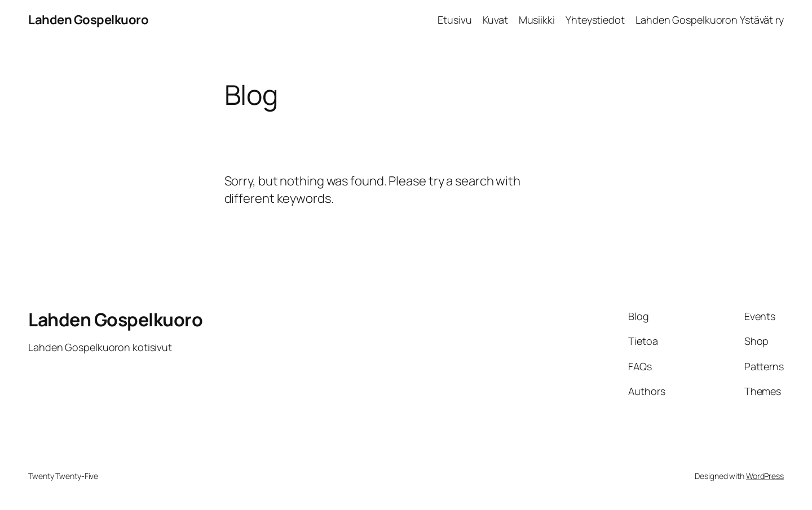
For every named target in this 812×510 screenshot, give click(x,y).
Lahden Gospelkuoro (88, 20)
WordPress (765, 476)
